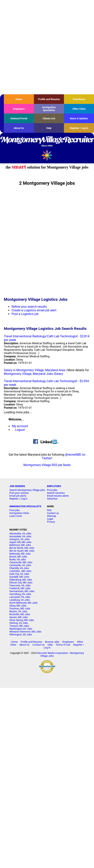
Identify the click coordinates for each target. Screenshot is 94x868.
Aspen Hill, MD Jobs (20, 542)
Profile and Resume (49, 99)
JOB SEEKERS (17, 486)
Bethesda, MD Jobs (20, 554)
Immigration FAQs (19, 513)
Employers (19, 109)
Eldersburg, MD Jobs (21, 580)
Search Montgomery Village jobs (27, 490)
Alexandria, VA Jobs (20, 533)
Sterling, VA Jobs (19, 623)
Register (14, 499)
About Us (19, 128)
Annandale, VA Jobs (20, 536)
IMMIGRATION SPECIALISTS (25, 506)
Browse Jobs (52, 642)
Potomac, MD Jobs (20, 609)
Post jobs (52, 490)
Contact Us (38, 645)
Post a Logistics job (25, 314)
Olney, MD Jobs (18, 606)
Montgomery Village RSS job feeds (47, 465)
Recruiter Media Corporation (53, 653)
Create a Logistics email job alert (34, 310)
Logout (20, 430)
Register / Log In (79, 128)
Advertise (52, 499)
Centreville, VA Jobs (20, 565)
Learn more (16, 516)
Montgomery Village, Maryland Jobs (28, 374)
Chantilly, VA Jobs (19, 568)
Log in (24, 499)
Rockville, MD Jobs (20, 614)
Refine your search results (29, 307)
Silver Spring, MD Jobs (22, 620)
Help (49, 128)
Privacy (51, 522)
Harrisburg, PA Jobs (20, 594)
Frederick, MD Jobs (20, 588)
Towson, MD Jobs (19, 626)
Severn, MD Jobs (19, 617)
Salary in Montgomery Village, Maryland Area (34, 370)
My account (20, 426)
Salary (59, 374)
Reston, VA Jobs (18, 611)
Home (19, 99)
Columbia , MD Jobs (20, 571)
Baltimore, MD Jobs (20, 545)
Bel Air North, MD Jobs (22, 548)
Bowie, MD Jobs (18, 557)
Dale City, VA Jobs (19, 574)
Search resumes (56, 493)
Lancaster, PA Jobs (20, 597)
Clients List (49, 118)
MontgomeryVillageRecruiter (47, 142)
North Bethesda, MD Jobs (23, 603)
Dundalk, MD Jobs (19, 577)
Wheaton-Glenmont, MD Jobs (25, 632)
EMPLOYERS (54, 486)
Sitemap (52, 516)
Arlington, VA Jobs (20, 539)
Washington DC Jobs (21, 629)
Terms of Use (63, 645)
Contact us (53, 513)
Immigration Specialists (49, 109)
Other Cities (79, 109)
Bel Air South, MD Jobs (22, 551)
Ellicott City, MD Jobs (21, 583)
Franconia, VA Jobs (20, 585)
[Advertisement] (44, 47)
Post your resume (19, 493)
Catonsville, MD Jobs (21, 562)
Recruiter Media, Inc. (47, 155)
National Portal (19, 118)
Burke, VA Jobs (18, 559)
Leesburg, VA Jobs (20, 600)
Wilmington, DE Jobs (21, 635)
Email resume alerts (58, 496)
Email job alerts (18, 496)
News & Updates (79, 118)
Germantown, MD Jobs (22, 591)
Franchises (79, 99)
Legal (50, 519)
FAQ (49, 510)
